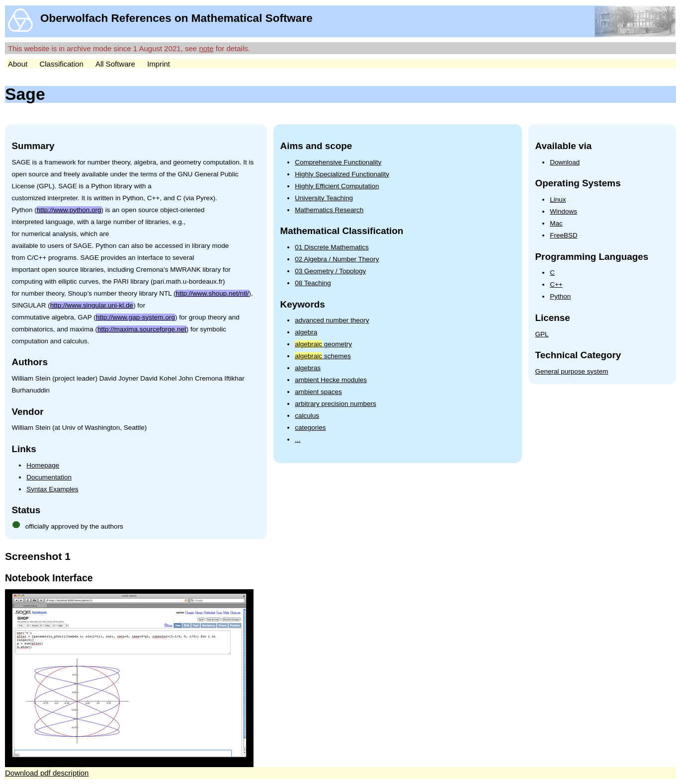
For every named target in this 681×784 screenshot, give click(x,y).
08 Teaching (313, 283)
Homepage (43, 465)
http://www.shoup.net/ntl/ (212, 293)
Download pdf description (47, 773)
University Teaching (324, 198)
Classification (61, 64)
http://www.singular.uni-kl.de (92, 305)
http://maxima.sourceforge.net (142, 329)
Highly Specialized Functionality (342, 174)
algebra (306, 332)
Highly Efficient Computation (337, 186)
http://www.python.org (69, 210)
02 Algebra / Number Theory (337, 259)
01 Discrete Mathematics (332, 247)
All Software (115, 64)
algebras (308, 368)
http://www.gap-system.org (135, 317)
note (206, 48)
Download (565, 162)
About (18, 64)
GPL (542, 334)
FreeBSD (564, 235)
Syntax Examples (52, 489)
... (298, 439)
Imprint (159, 64)
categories (310, 428)
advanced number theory (332, 320)
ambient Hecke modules (331, 380)
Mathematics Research (329, 210)
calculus (307, 416)
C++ (556, 284)
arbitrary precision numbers (336, 404)
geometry (323, 344)
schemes (323, 356)
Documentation (49, 477)
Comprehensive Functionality (338, 162)
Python (560, 296)
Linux (558, 199)
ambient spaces (318, 392)
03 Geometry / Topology (330, 271)
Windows (563, 211)
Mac (556, 223)
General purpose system (572, 371)
